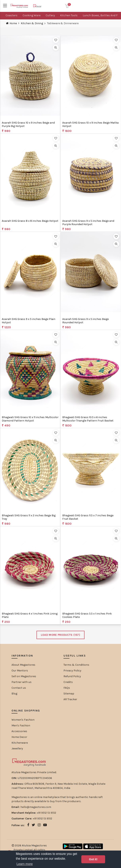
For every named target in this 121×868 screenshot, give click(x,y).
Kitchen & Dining (32, 23)
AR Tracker (70, 699)
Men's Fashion (21, 725)
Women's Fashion (23, 720)
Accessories (19, 731)
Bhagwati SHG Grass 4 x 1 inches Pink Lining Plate (30, 615)
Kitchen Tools (69, 15)
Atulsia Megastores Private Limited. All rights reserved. (30, 850)
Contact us (19, 688)
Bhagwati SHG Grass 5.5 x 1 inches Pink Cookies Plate (87, 615)
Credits (68, 682)
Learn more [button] (25, 864)
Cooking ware (32, 15)
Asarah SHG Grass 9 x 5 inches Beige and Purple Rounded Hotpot (88, 223)
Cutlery (50, 15)
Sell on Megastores (24, 676)
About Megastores (23, 665)
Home (13, 23)
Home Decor (19, 737)
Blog (14, 694)
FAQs (67, 688)
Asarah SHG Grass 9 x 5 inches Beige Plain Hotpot (29, 321)
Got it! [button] (93, 859)
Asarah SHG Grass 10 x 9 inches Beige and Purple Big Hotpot (28, 124)
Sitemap (69, 694)
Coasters (12, 15)
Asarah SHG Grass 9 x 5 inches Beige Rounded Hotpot (85, 321)
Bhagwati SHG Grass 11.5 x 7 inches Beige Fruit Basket (88, 517)
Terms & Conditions (76, 665)
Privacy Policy (72, 671)
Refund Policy (72, 676)
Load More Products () (60, 635)
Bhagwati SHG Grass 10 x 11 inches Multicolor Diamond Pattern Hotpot (30, 419)
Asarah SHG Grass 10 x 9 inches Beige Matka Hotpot (90, 124)
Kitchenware (20, 743)
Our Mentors (20, 671)
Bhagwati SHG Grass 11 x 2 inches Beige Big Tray (29, 517)
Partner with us (22, 682)
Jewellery (17, 748)
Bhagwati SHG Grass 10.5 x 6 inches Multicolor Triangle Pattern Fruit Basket (88, 419)
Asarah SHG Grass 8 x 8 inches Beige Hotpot (30, 221)
